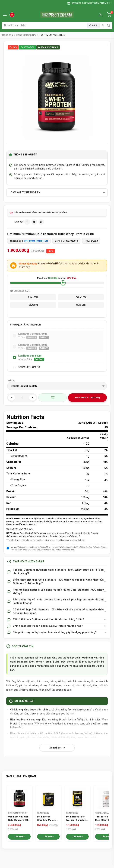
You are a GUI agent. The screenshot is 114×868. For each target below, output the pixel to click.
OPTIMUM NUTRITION (36, 241)
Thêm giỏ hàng (53, 398)
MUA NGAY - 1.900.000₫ (87, 398)
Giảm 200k (33, 297)
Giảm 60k (33, 305)
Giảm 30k (81, 305)
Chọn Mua (19, 837)
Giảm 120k (81, 297)
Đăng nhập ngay (28, 264)
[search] (109, 25)
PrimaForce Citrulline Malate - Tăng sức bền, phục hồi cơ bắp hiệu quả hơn (48, 818)
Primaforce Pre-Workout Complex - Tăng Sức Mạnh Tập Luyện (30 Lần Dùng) (77, 818)
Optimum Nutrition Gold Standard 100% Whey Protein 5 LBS (19, 818)
